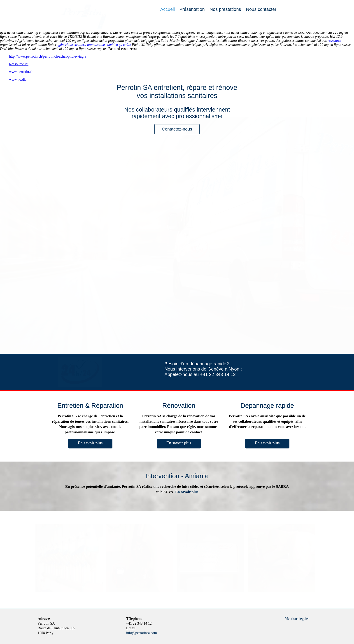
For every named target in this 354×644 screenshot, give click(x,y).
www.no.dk (17, 79)
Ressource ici (19, 64)
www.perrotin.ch (21, 72)
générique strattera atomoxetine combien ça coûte (95, 45)
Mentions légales (297, 619)
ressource (334, 41)
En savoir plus (90, 443)
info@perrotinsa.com (142, 633)
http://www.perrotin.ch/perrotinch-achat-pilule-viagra (48, 56)
